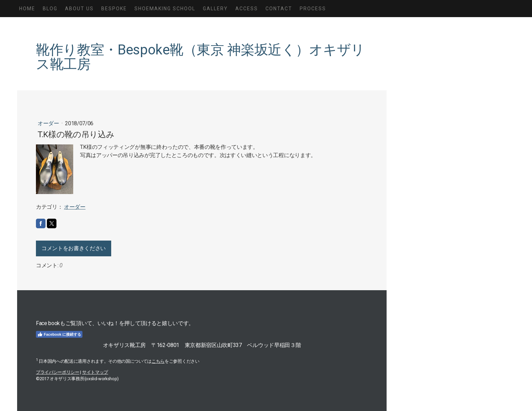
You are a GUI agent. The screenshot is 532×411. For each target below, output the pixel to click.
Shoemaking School (165, 9)
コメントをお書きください (74, 248)
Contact (279, 9)
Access (247, 9)
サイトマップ (95, 372)
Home (27, 9)
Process (313, 9)
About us (79, 9)
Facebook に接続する (59, 334)
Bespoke (114, 9)
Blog (50, 9)
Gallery (215, 9)
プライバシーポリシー (58, 372)
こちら (158, 361)
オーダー (49, 123)
